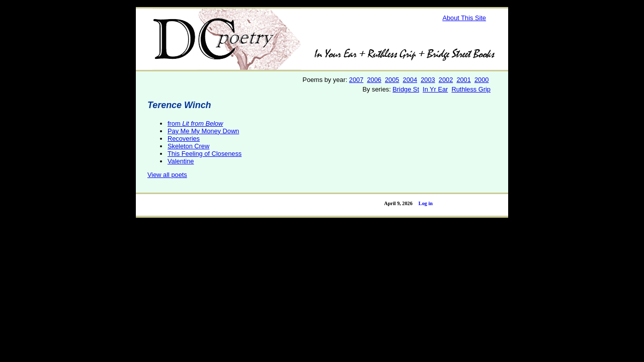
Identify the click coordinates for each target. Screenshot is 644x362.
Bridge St (406, 89)
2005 (392, 80)
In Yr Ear (435, 89)
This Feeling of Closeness (205, 154)
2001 (463, 80)
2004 (410, 80)
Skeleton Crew (188, 146)
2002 (446, 80)
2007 (356, 80)
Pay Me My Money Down (203, 131)
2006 (374, 80)
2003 (428, 80)
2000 (481, 80)
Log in (426, 203)
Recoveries (184, 139)
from (195, 123)
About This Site (464, 18)
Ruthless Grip (471, 89)
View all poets (167, 175)
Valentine (181, 161)
